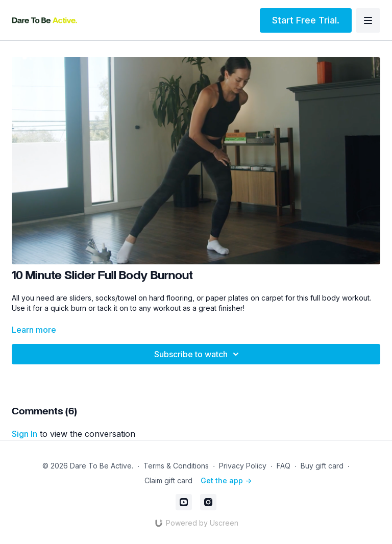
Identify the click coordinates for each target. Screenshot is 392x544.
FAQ (284, 466)
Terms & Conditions (176, 466)
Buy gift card (322, 466)
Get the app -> (226, 480)
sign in (24, 434)
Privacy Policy (243, 466)
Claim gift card (168, 480)
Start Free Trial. (306, 20)
